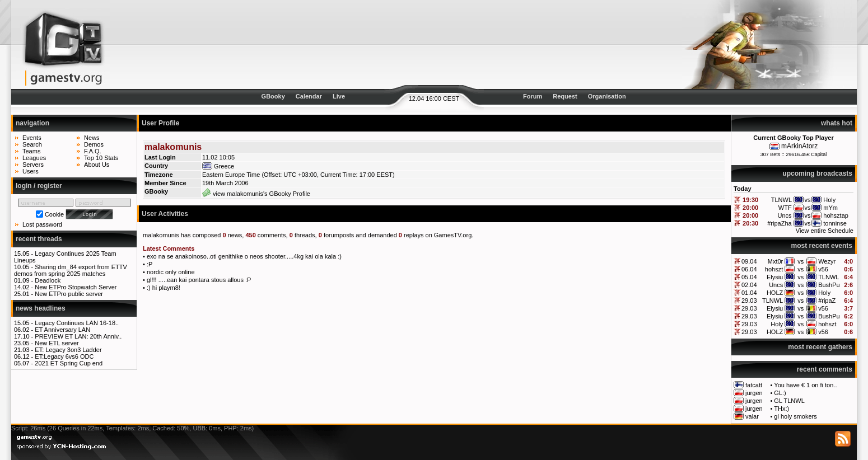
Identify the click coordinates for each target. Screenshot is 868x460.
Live (339, 96)
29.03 (749, 301)
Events (32, 138)
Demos (94, 144)
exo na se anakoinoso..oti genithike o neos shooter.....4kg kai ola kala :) (244, 256)
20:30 (750, 223)
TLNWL (829, 277)
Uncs (776, 285)
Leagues (34, 158)
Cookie (54, 214)
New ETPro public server (69, 294)
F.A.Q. (93, 151)
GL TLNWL (789, 401)
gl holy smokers (795, 416)
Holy (824, 293)
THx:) (781, 409)
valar (752, 416)
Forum (533, 96)
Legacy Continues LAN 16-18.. (77, 323)
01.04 (749, 293)
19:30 (750, 200)
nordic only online (171, 272)
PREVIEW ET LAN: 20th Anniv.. (78, 336)
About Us (97, 165)
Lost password (42, 224)
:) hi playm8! (164, 288)
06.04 (749, 269)
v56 (823, 269)
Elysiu (775, 277)
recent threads (39, 239)
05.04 (749, 277)
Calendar (309, 96)
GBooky (273, 96)
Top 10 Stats (101, 158)
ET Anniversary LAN (62, 330)
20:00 (750, 208)
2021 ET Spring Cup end (69, 363)
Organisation (607, 96)
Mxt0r (776, 261)
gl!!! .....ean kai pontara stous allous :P (199, 280)
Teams (31, 151)
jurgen (754, 393)
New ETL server (57, 343)
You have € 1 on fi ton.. (805, 385)
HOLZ (775, 293)
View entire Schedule (825, 231)
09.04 (749, 261)
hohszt (774, 269)
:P (150, 264)
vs (801, 261)
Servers (33, 165)
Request (565, 96)
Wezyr (827, 261)
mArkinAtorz (799, 146)
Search (32, 144)
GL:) (780, 393)
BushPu (829, 285)
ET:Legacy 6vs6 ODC (64, 356)
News (92, 138)
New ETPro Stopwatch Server (76, 287)
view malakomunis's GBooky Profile (256, 194)
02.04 (749, 285)
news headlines (41, 308)
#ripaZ (827, 301)
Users (31, 171)
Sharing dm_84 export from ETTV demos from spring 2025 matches (71, 270)
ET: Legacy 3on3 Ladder (68, 350)
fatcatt (754, 385)
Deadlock (48, 280)
